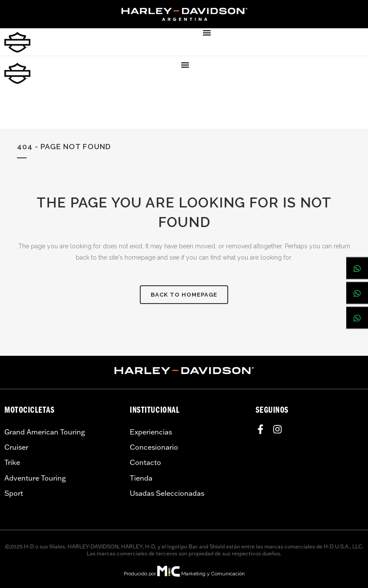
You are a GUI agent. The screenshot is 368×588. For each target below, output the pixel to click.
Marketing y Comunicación (213, 574)
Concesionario (154, 447)
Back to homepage (184, 295)
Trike (12, 462)
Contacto (145, 462)
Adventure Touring (35, 478)
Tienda (141, 478)
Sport (14, 493)
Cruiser (16, 447)
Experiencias (151, 432)
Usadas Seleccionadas (167, 493)
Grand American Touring (45, 432)
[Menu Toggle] (207, 33)
